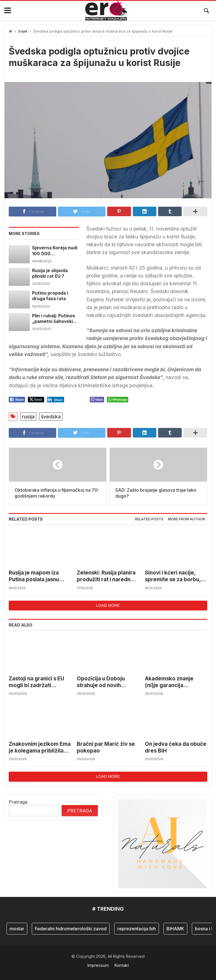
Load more (108, 605)
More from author (186, 519)
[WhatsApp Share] (118, 400)
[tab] (149, 519)
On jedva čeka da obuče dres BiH (176, 747)
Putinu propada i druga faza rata (50, 296)
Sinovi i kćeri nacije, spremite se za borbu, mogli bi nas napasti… (173, 576)
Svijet (23, 31)
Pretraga (18, 802)
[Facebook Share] (17, 400)
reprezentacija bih (137, 929)
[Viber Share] (97, 400)
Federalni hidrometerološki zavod (71, 929)
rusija (28, 417)
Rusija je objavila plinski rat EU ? (50, 273)
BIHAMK (175, 929)
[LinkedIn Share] (56, 400)
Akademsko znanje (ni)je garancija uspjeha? (169, 682)
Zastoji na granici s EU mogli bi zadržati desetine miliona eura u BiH (39, 682)
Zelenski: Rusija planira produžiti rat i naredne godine (106, 576)
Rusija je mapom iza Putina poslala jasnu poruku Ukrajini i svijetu (39, 576)
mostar (17, 929)
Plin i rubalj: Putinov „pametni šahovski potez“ (54, 319)
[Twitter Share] (36, 400)
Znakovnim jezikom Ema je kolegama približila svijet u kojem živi (40, 748)
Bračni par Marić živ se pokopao (106, 747)
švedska (51, 417)
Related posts (149, 519)
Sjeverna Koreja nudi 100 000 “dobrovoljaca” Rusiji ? (55, 251)
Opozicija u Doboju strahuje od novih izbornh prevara (101, 682)
